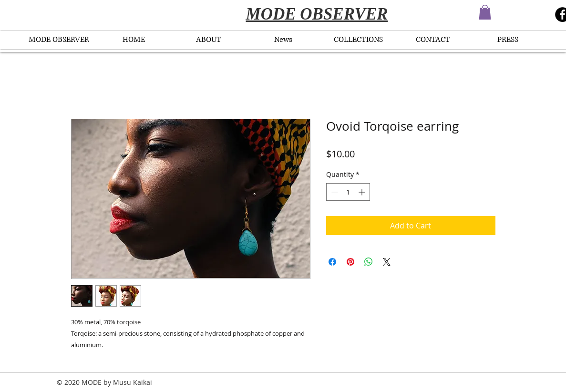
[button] (485, 12)
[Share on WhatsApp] (369, 262)
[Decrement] (334, 192)
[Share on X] (387, 262)
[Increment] (363, 192)
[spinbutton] (348, 192)
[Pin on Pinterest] (350, 262)
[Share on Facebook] (332, 262)
